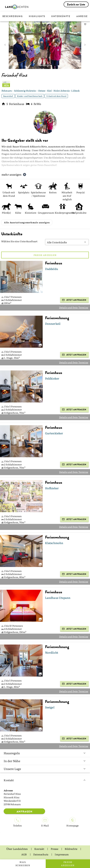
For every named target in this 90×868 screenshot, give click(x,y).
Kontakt (45, 780)
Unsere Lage (45, 769)
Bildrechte (71, 849)
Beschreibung (13, 16)
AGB (24, 854)
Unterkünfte (61, 16)
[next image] (85, 45)
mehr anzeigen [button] (14, 174)
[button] (67, 242)
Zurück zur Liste (76, 4)
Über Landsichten (17, 849)
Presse (55, 849)
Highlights (37, 16)
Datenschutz (41, 854)
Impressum (62, 854)
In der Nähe (45, 761)
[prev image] (5, 45)
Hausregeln (45, 753)
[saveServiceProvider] (85, 24)
